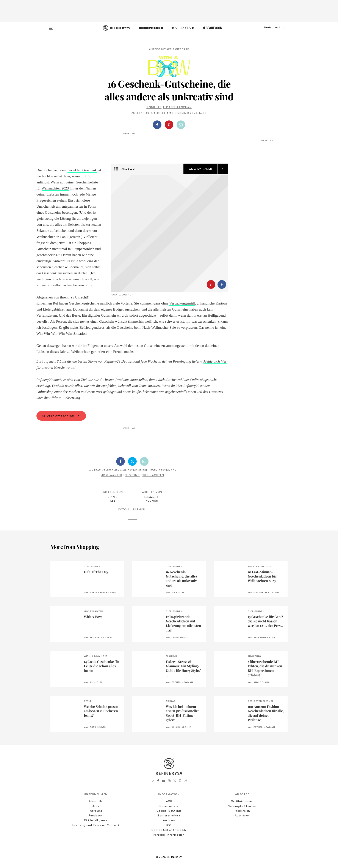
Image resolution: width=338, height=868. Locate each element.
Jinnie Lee (154, 107)
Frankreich (242, 829)
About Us (96, 820)
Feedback (96, 834)
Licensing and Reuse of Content (96, 844)
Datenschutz (169, 824)
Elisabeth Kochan (177, 107)
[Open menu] (51, 26)
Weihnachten (153, 494)
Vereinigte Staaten (242, 824)
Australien (242, 834)
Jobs (96, 824)
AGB (169, 820)
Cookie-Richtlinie (169, 829)
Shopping (132, 494)
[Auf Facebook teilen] (157, 125)
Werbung (96, 829)
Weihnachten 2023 (55, 188)
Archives (169, 839)
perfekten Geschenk (82, 170)
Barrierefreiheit (169, 834)
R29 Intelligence (96, 839)
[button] (266, 32)
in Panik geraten (68, 237)
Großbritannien (242, 820)
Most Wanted (111, 494)
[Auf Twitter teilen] (132, 480)
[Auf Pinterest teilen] (169, 125)
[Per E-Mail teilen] (181, 125)
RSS (169, 844)
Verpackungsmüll (57, 315)
